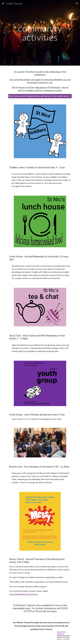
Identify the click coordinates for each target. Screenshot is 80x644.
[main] (40, 33)
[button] (3, 3)
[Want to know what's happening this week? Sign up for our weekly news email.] (40, 96)
